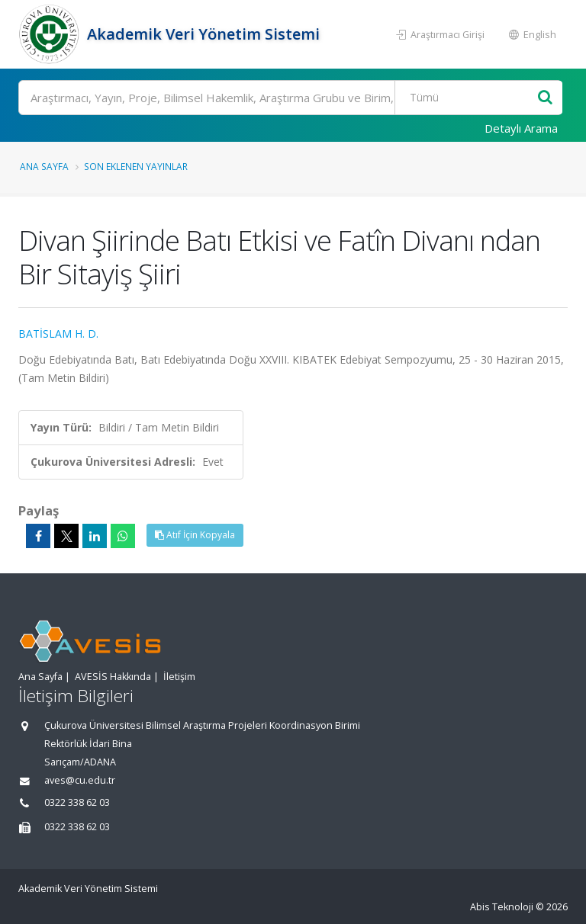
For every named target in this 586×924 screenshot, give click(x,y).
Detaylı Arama (521, 128)
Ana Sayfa (44, 166)
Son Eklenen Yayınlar (136, 166)
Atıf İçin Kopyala (195, 535)
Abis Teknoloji (502, 907)
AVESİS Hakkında (113, 677)
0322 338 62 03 (77, 802)
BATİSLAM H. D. (58, 334)
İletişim (179, 677)
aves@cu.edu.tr (80, 780)
